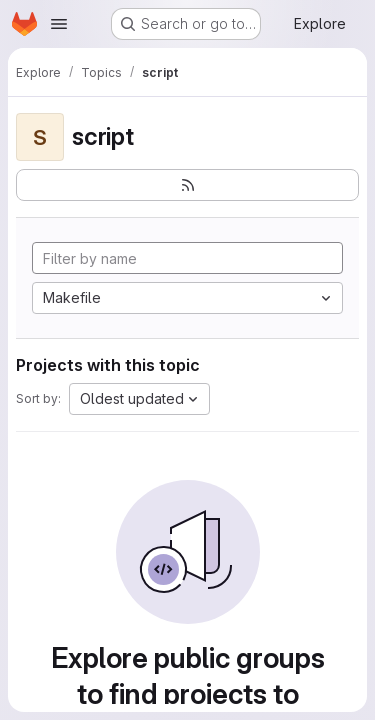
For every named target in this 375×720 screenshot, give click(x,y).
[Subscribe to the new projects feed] (187, 185)
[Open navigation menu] (59, 24)
